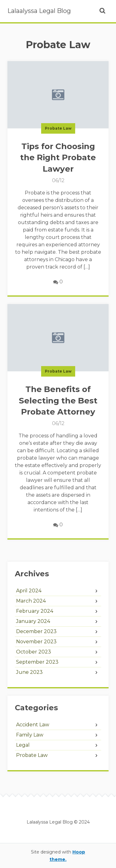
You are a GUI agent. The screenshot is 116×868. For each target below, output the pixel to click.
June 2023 (29, 672)
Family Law (30, 735)
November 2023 (36, 642)
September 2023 (37, 662)
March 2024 (31, 601)
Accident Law (33, 725)
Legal (23, 745)
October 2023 (34, 652)
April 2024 (29, 591)
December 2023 (36, 631)
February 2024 (35, 611)
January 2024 (33, 621)
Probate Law (58, 128)
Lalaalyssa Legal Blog (39, 11)
